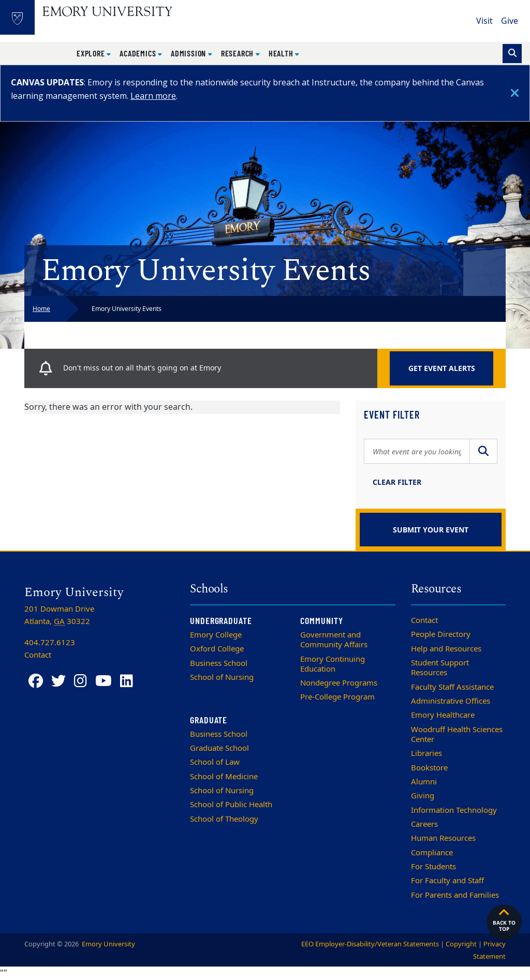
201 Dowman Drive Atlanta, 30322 (59, 615)
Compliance (432, 853)
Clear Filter (397, 482)
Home (41, 309)
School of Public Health (231, 805)
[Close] (515, 93)
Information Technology (454, 810)
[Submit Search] (483, 451)
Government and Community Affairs (334, 640)
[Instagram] (80, 681)
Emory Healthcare (443, 715)
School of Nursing (222, 677)
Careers (424, 824)
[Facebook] (36, 681)
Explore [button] (92, 53)
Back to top (504, 919)
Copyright (461, 944)
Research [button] (238, 53)
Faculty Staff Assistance (452, 687)
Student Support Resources (440, 668)
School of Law (215, 762)
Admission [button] (189, 53)
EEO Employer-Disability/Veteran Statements (370, 944)
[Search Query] (417, 451)
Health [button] (282, 53)
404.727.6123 (50, 643)
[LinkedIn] (127, 681)
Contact (424, 620)
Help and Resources (446, 649)
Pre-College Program (337, 697)
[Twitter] (58, 681)
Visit (484, 21)
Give (510, 21)
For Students (433, 867)
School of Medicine (224, 777)
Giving (423, 796)
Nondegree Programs (339, 683)
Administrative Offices (451, 701)
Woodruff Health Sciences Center (457, 734)
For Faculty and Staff (447, 881)
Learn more (153, 96)
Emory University (108, 944)
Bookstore (429, 768)
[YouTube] (104, 681)
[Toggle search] (512, 54)
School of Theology (224, 819)
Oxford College (217, 649)
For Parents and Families (455, 895)
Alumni (424, 782)
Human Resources (443, 838)
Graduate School (219, 748)
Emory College (216, 635)
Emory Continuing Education (333, 664)
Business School (219, 663)
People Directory (441, 634)
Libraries (426, 753)
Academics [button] (139, 53)
